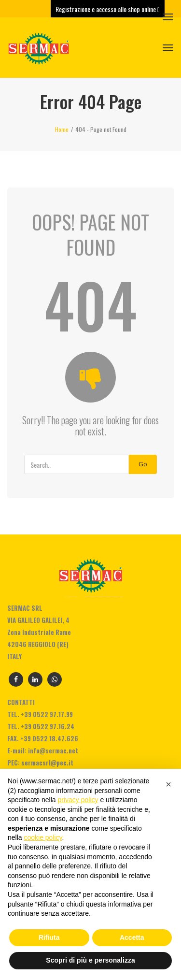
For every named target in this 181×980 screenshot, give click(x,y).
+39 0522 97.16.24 (48, 726)
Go (143, 464)
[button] (168, 784)
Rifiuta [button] (49, 937)
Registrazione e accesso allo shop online (108, 9)
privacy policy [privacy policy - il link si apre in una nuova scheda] (78, 800)
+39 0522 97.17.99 (47, 714)
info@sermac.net (53, 750)
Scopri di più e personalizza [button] (90, 960)
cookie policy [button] (43, 837)
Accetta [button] (132, 937)
